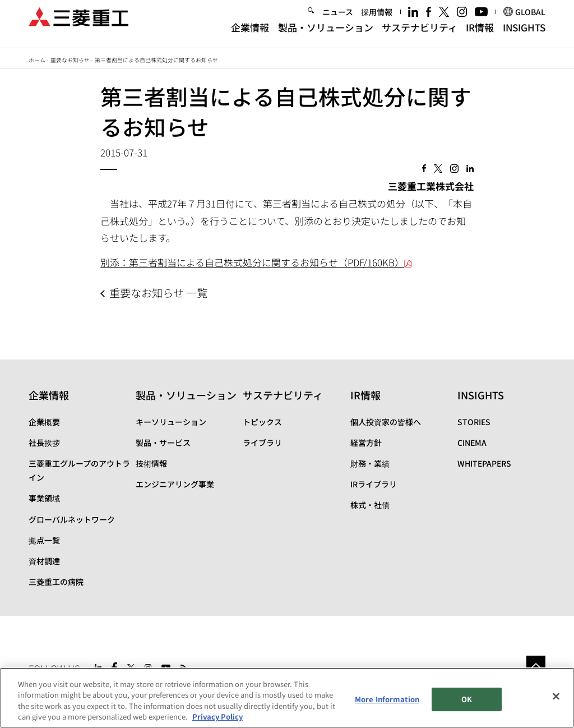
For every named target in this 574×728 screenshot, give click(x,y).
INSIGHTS (524, 35)
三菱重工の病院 (56, 582)
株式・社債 (370, 505)
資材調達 (44, 561)
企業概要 (44, 422)
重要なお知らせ (70, 60)
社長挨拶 (44, 443)
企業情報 (250, 35)
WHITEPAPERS (484, 463)
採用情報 (377, 19)
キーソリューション (171, 422)
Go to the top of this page (536, 665)
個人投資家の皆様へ (386, 422)
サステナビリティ (420, 35)
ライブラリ (262, 443)
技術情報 (151, 463)
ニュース (338, 19)
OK (467, 699)
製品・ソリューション (326, 35)
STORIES (474, 422)
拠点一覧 (44, 540)
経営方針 (366, 443)
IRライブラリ (374, 484)
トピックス (262, 422)
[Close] (556, 697)
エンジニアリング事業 (175, 484)
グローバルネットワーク (72, 519)
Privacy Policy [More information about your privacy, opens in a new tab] (217, 717)
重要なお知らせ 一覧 (158, 293)
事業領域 (44, 498)
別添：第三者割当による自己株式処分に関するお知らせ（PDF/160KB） (256, 262)
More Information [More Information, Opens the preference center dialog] (387, 699)
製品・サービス (163, 443)
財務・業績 (370, 463)
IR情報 (480, 35)
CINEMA (472, 443)
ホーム (37, 60)
